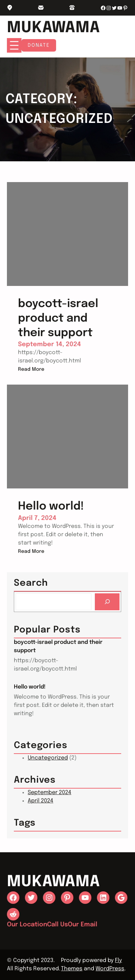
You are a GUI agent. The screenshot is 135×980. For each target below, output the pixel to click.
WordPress (110, 969)
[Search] (107, 602)
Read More (31, 369)
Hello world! (30, 687)
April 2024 (40, 801)
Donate (39, 45)
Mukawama (53, 28)
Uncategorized (48, 758)
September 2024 (49, 793)
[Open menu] (14, 45)
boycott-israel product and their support (58, 646)
